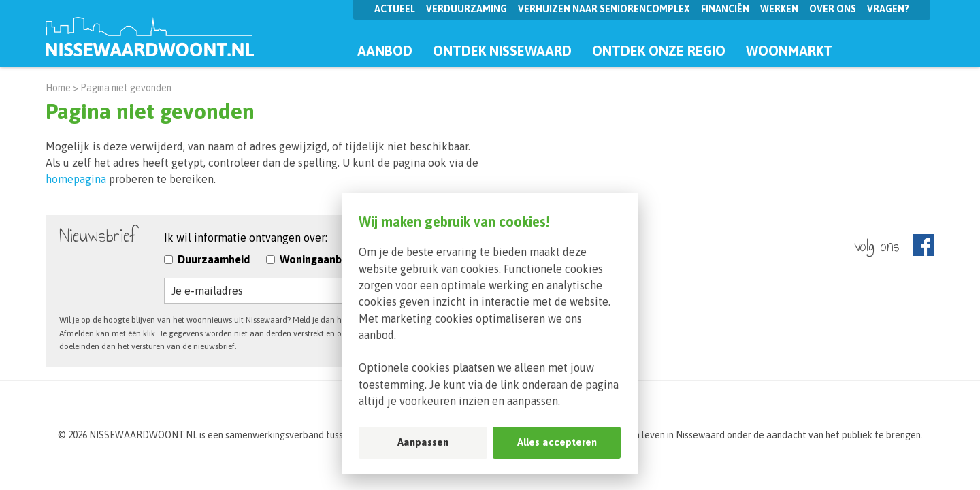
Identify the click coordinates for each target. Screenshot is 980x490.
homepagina (76, 179)
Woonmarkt (789, 51)
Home (58, 88)
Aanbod (385, 51)
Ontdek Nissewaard (502, 51)
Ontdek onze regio (659, 51)
